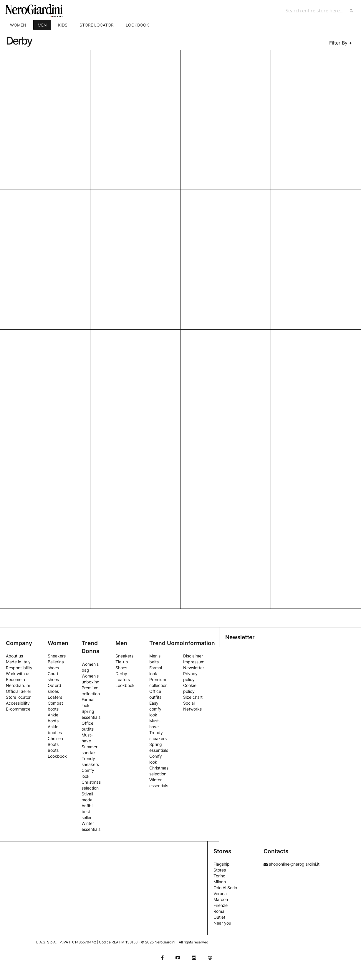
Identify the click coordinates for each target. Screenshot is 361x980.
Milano (220, 882)
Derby (121, 674)
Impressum (194, 662)
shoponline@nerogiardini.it (292, 864)
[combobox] (318, 11)
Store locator (96, 28)
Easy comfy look (155, 709)
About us (14, 656)
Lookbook (137, 28)
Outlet (219, 917)
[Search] (350, 11)
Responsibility (19, 668)
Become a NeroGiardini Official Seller (19, 685)
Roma (219, 911)
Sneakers (57, 656)
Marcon (221, 899)
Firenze (221, 905)
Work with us (18, 674)
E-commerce (18, 709)
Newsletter (194, 668)
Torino (219, 876)
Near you (222, 923)
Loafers (55, 697)
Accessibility (18, 703)
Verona (220, 893)
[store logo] (39, 10)
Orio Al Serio (225, 888)
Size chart (193, 697)
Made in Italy (18, 662)
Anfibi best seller (87, 812)
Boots (53, 750)
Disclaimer (193, 656)
